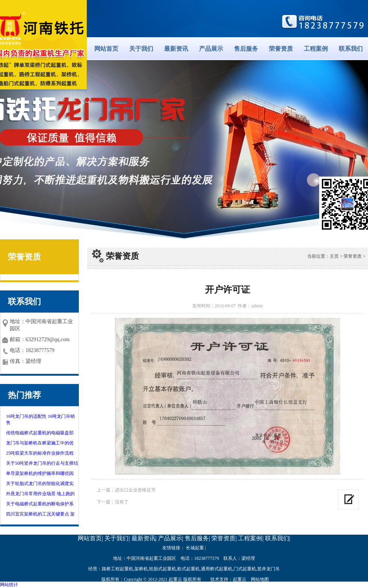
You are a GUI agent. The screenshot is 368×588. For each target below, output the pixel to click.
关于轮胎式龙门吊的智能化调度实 (40, 484)
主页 (334, 256)
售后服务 (246, 49)
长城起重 (195, 548)
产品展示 (211, 49)
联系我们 (351, 49)
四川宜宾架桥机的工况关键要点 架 (40, 514)
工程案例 (316, 49)
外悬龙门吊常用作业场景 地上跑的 (40, 494)
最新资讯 (176, 49)
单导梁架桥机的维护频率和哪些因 (40, 473)
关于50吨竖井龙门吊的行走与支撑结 (42, 463)
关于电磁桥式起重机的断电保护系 (40, 504)
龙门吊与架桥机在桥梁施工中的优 (40, 443)
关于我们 (141, 49)
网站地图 (260, 579)
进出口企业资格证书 (135, 490)
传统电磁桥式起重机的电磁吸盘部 (40, 433)
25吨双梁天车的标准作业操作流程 (40, 453)
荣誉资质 (281, 49)
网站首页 (106, 49)
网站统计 (9, 585)
